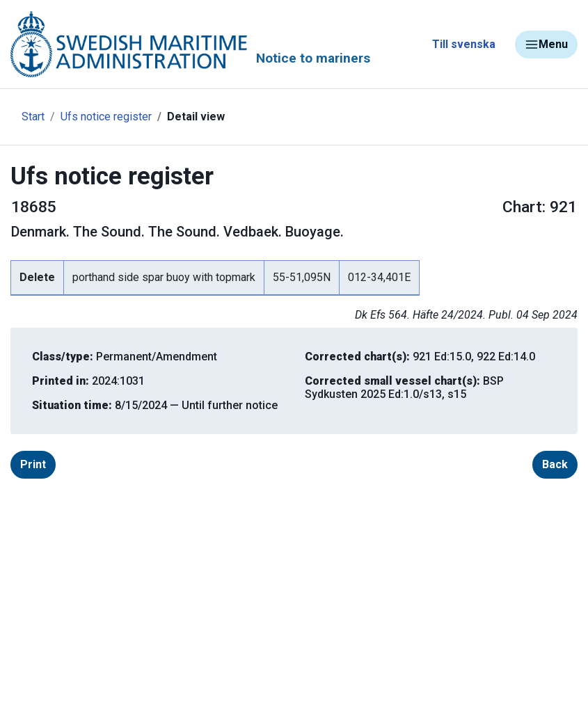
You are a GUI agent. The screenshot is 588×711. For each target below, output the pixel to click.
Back (555, 464)
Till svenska (464, 44)
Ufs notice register (106, 117)
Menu (546, 45)
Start (33, 117)
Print (33, 464)
